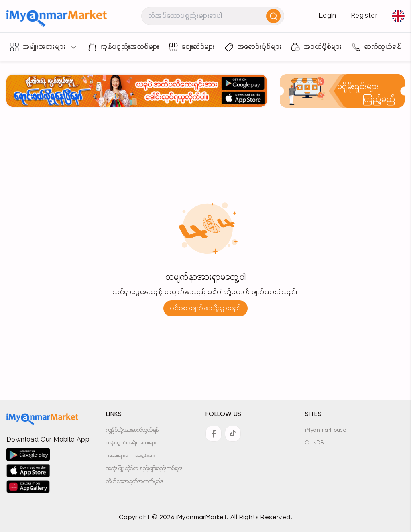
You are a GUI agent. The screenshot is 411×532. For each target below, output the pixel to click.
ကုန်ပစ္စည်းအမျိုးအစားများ (131, 443)
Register (364, 16)
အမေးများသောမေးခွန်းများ (131, 456)
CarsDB (314, 443)
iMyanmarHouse (326, 430)
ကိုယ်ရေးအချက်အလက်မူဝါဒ (135, 482)
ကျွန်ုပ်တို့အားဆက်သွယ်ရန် (132, 430)
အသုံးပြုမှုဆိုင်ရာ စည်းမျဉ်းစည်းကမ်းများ (144, 469)
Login (328, 16)
